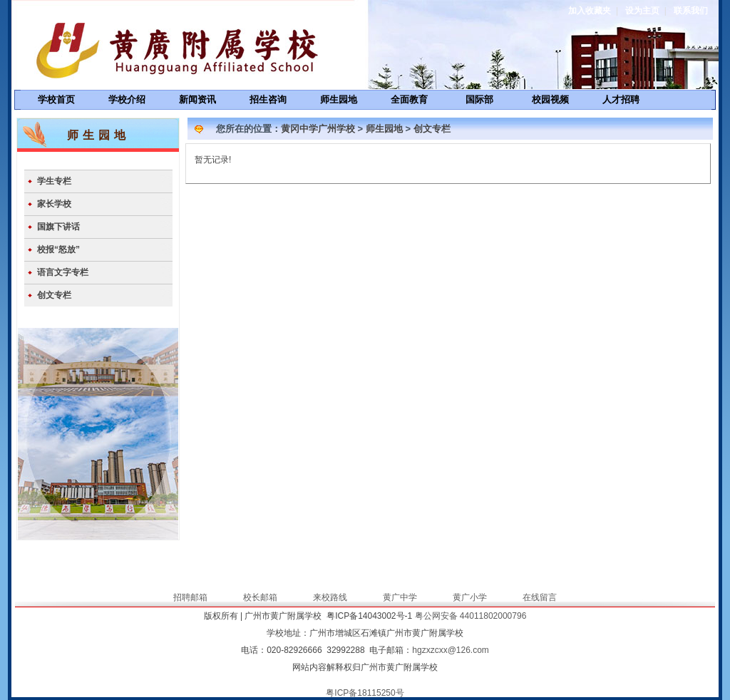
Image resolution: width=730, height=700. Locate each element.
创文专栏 (54, 295)
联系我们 (691, 11)
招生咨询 (268, 99)
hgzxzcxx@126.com (451, 650)
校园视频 (550, 99)
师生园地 (339, 99)
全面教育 (409, 99)
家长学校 (54, 204)
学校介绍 (127, 99)
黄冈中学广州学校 (318, 129)
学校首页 (56, 99)
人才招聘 (621, 99)
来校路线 (330, 597)
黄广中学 (400, 597)
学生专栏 (54, 181)
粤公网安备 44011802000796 (471, 616)
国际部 (479, 99)
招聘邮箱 (190, 597)
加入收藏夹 (590, 11)
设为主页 (642, 11)
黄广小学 (470, 597)
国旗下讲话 (58, 227)
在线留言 (540, 597)
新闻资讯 (197, 99)
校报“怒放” (58, 249)
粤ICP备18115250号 (365, 693)
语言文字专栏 (63, 272)
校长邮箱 (260, 597)
